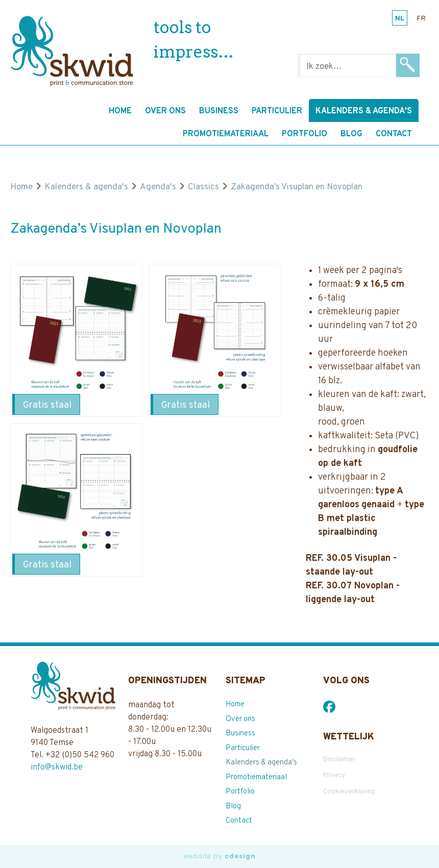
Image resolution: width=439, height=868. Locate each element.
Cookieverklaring (349, 792)
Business (219, 111)
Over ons (165, 111)
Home (120, 111)
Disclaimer (339, 760)
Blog (351, 134)
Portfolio (304, 134)
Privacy (334, 776)
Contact (394, 134)
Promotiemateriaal (226, 134)
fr (421, 19)
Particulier (277, 111)
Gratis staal (47, 405)
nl (400, 19)
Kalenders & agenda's (364, 111)
